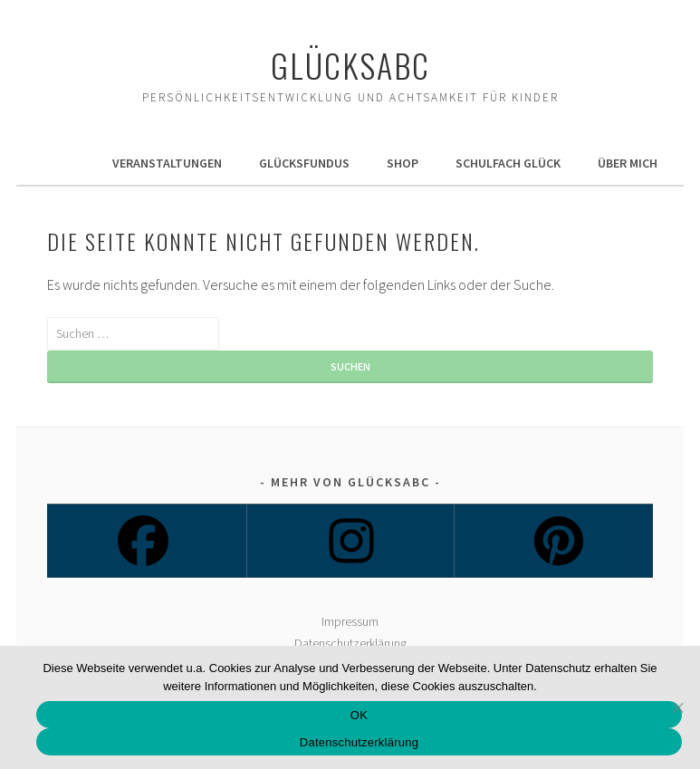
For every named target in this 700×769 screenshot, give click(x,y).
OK (359, 715)
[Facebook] (142, 541)
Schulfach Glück (508, 163)
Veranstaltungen (167, 163)
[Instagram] (350, 541)
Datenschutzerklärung (350, 643)
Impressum (350, 621)
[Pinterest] (557, 541)
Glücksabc (350, 65)
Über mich (628, 163)
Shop (403, 163)
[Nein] (677, 707)
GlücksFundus (304, 163)
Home (59, 163)
